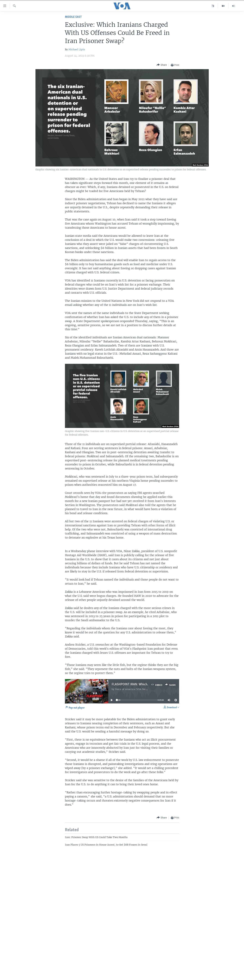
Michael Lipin (77, 49)
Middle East (73, 17)
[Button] (162, 65)
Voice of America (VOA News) (132, 689)
